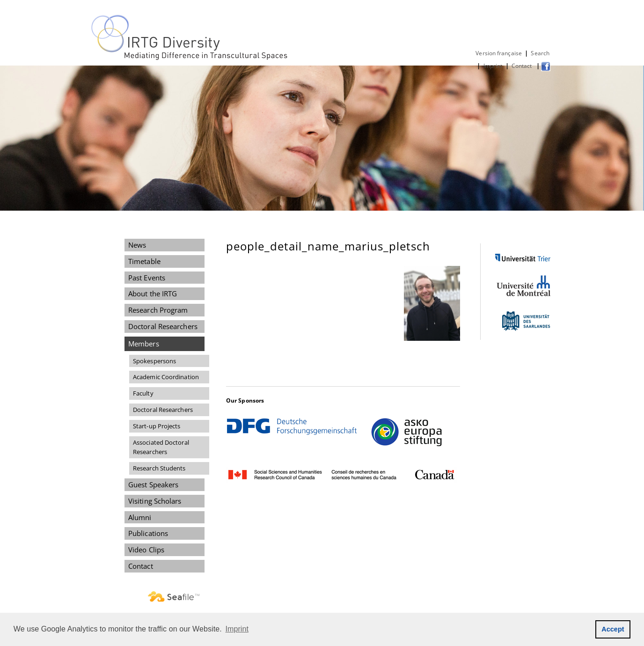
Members (144, 344)
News (137, 245)
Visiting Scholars (155, 501)
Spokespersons (154, 361)
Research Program (158, 310)
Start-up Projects (157, 426)
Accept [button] (613, 629)
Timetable (144, 261)
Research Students (159, 468)
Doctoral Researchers (163, 326)
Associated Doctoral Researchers (161, 447)
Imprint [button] (237, 629)
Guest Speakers (153, 484)
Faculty (143, 393)
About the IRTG (153, 294)
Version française (499, 53)
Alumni (140, 517)
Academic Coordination (166, 377)
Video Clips (146, 550)
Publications (148, 533)
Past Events (147, 278)
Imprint (493, 66)
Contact (523, 66)
